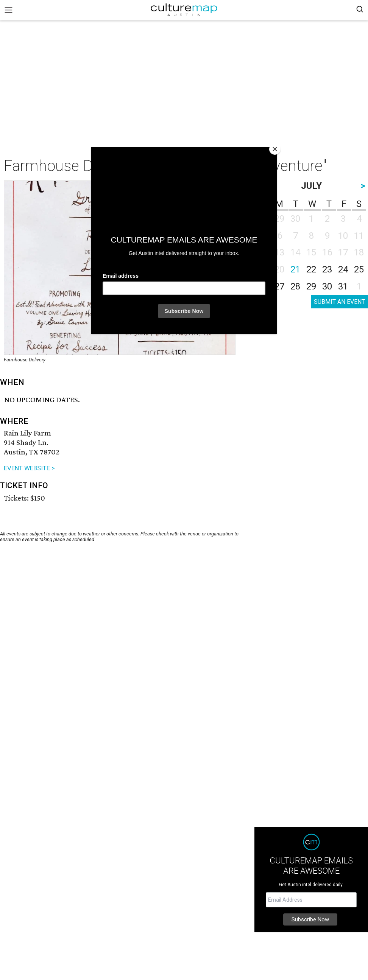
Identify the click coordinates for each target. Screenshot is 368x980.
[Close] (275, 149)
